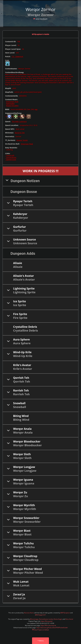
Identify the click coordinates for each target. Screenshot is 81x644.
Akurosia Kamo (29, 613)
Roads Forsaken (12, 106)
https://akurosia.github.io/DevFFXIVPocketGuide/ (52, 628)
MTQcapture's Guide (41, 34)
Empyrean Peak (12, 102)
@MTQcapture (65, 613)
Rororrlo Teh (20, 133)
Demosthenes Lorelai (46, 619)
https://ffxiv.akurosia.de (48, 626)
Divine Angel (58, 619)
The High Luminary (19, 122)
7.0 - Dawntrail (17, 57)
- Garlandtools (11, 158)
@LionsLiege (34, 619)
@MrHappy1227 (40, 615)
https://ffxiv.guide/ (47, 622)
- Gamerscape (11, 160)
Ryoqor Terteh (22, 141)
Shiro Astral (69, 619)
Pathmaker (10, 104)
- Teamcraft (10, 156)
